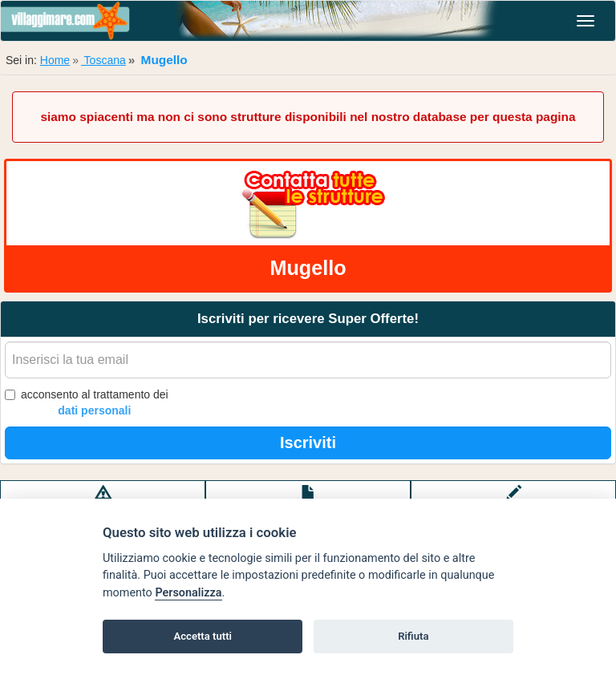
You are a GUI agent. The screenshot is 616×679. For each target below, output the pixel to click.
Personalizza (188, 593)
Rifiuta (413, 636)
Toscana (103, 60)
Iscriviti (308, 443)
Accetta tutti (203, 636)
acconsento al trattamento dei (87, 403)
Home (55, 60)
